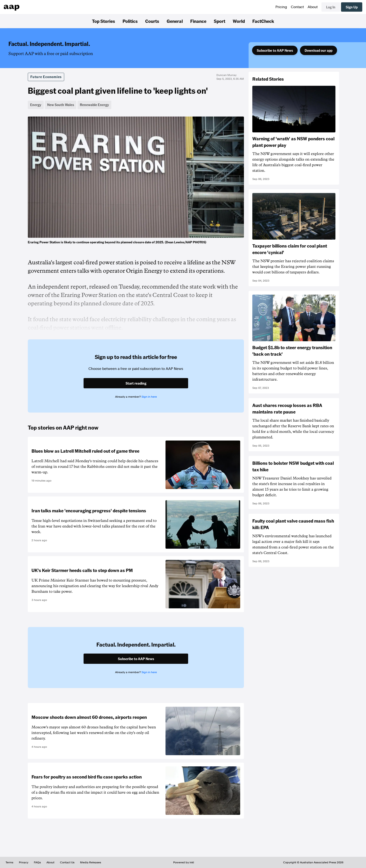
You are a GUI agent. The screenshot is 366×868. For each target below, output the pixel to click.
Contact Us (67, 862)
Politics (130, 21)
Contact (297, 7)
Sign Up (352, 7)
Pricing (281, 7)
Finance (198, 21)
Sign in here (149, 397)
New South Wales (61, 105)
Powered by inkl (184, 862)
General (175, 21)
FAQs (37, 862)
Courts (152, 21)
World (239, 21)
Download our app (318, 50)
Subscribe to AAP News (275, 50)
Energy (36, 105)
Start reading (136, 383)
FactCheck (263, 21)
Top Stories (104, 21)
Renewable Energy (94, 105)
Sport (220, 21)
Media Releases (91, 862)
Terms (9, 862)
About (313, 7)
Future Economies (46, 77)
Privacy (24, 862)
